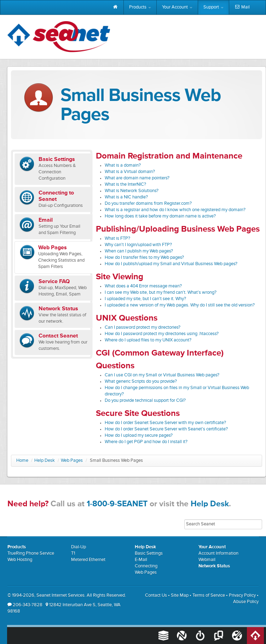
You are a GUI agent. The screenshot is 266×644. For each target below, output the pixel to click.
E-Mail (141, 560)
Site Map (180, 595)
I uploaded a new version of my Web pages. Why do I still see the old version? (180, 305)
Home (22, 461)
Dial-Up (79, 547)
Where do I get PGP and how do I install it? (146, 442)
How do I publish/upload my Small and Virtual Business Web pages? (171, 264)
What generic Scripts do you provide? (141, 381)
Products (140, 7)
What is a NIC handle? (126, 197)
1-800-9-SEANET (117, 504)
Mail (242, 7)
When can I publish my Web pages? (139, 251)
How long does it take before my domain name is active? (160, 216)
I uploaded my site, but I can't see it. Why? (145, 299)
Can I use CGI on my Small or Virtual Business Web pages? (162, 375)
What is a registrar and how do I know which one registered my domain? (175, 210)
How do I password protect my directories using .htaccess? (162, 334)
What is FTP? (117, 238)
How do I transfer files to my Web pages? (144, 258)
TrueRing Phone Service (31, 553)
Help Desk (45, 461)
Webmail (207, 560)
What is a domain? (123, 165)
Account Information (218, 553)
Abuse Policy (246, 602)
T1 (73, 553)
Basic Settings (149, 553)
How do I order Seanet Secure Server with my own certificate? (165, 423)
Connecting (146, 566)
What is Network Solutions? (132, 191)
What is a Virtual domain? (130, 172)
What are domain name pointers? (137, 178)
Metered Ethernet (88, 560)
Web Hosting (20, 560)
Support (213, 7)
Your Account (177, 7)
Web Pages (72, 461)
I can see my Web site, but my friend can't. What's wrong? (161, 293)
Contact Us (156, 595)
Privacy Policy (242, 595)
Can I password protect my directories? (143, 327)
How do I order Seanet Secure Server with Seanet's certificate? (166, 429)
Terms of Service (209, 595)
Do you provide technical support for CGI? (145, 401)
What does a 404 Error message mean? (143, 286)
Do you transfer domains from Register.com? (148, 204)
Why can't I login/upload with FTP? (138, 245)
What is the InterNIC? (125, 184)
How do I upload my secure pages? (139, 436)
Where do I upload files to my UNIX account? (148, 340)
